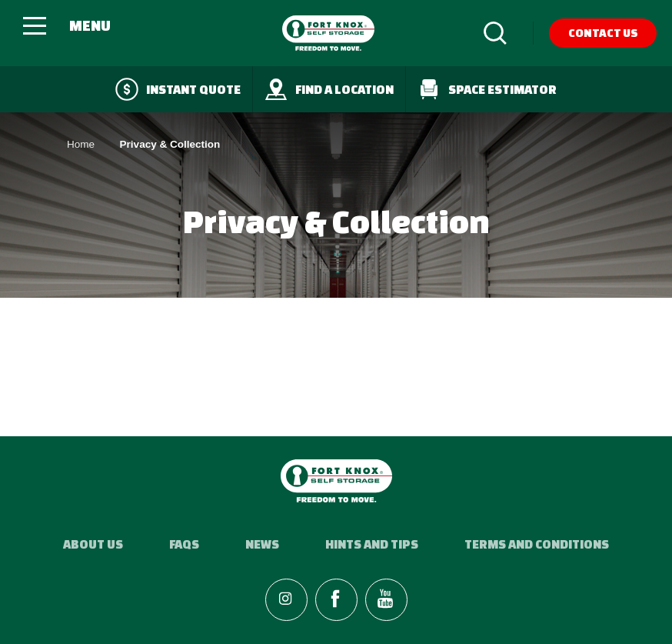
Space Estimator (487, 89)
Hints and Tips (372, 544)
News (262, 544)
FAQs (184, 544)
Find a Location (329, 89)
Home (81, 144)
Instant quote (178, 89)
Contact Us (603, 33)
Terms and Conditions (537, 544)
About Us (93, 544)
